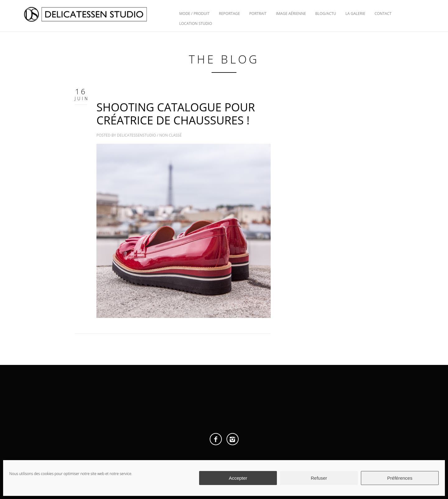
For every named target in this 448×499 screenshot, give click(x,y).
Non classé (170, 135)
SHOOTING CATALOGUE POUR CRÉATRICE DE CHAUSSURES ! (176, 114)
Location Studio (196, 23)
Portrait (258, 14)
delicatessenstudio (137, 135)
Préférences (400, 478)
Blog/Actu (326, 14)
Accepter (238, 478)
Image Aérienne (291, 14)
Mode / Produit (194, 14)
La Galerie (355, 14)
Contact (383, 14)
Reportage (230, 14)
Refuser (319, 478)
